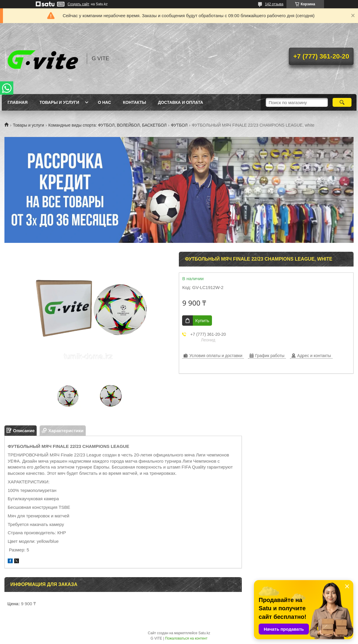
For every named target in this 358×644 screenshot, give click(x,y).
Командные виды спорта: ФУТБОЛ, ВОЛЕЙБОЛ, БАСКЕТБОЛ (108, 125)
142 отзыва (274, 4)
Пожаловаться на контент (186, 638)
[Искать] (342, 102)
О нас (105, 102)
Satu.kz (204, 633)
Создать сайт (79, 4)
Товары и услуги (59, 102)
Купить (202, 321)
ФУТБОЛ (179, 125)
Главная (18, 102)
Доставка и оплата (180, 102)
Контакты (135, 102)
